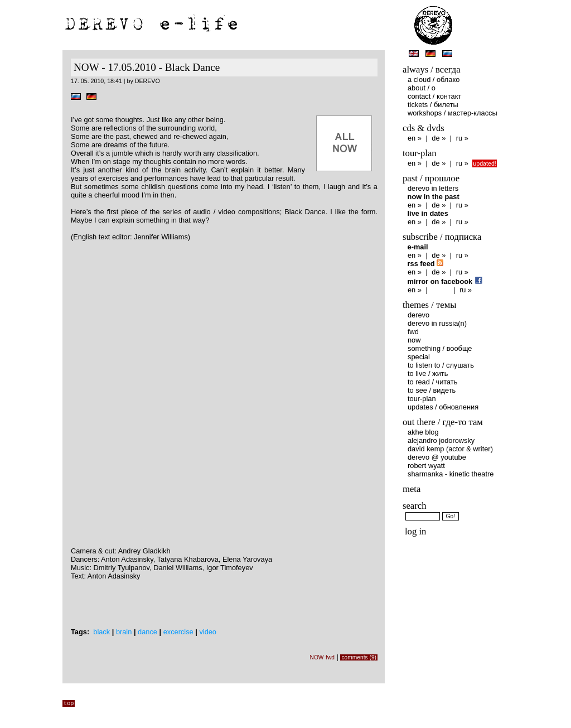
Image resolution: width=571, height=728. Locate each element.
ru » (462, 138)
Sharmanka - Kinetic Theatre (451, 474)
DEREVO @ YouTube (437, 457)
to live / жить (428, 373)
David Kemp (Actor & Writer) (450, 449)
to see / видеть (432, 390)
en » (415, 138)
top (69, 703)
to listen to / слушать (441, 365)
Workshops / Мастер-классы (453, 113)
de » (439, 138)
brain (124, 632)
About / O (422, 88)
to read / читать (432, 382)
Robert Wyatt (426, 466)
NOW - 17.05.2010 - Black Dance (147, 67)
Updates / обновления (443, 407)
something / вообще (440, 348)
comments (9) (359, 657)
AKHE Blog (423, 432)
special (419, 357)
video (208, 632)
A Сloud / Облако (434, 79)
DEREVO (418, 315)
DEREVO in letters (433, 188)
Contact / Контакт (434, 96)
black (101, 632)
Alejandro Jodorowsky (441, 440)
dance (147, 632)
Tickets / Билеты (433, 105)
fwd (330, 657)
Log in (415, 531)
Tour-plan (422, 399)
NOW (316, 657)
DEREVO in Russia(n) (437, 323)
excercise (178, 632)
